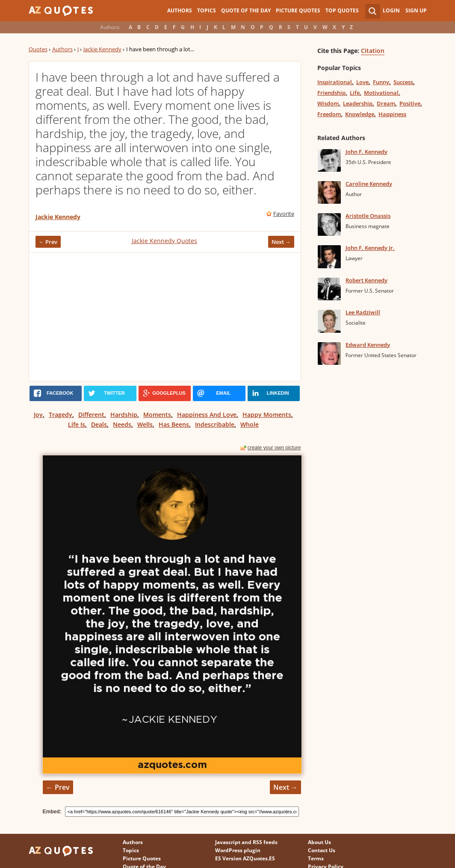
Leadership (358, 103)
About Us (319, 842)
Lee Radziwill (363, 312)
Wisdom (328, 103)
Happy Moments (267, 415)
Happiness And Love (207, 415)
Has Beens (174, 424)
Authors (180, 10)
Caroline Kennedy (369, 184)
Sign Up (416, 10)
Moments (157, 415)
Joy (38, 415)
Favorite (284, 214)
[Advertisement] (165, 317)
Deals (99, 424)
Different (91, 415)
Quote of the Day (246, 10)
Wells (145, 424)
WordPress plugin (238, 850)
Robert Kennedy (366, 280)
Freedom (329, 114)
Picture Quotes (298, 10)
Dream (386, 103)
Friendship (331, 93)
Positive (410, 103)
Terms (316, 858)
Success (403, 82)
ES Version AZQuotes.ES (245, 858)
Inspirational (335, 82)
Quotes (38, 49)
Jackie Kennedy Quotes (164, 241)
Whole (250, 424)
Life (355, 93)
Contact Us (322, 850)
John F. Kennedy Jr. (370, 248)
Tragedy (61, 415)
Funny (381, 82)
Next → (281, 242)
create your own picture (274, 448)
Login (391, 10)
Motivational (381, 93)
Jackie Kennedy (102, 49)
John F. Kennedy (366, 152)
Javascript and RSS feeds (246, 842)
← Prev (48, 242)
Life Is (77, 424)
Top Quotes (342, 10)
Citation (373, 51)
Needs (122, 424)
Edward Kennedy (368, 345)
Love (362, 82)
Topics (207, 10)
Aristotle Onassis (368, 216)
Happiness (392, 114)
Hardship (124, 415)
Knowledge (360, 114)
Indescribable (215, 424)
